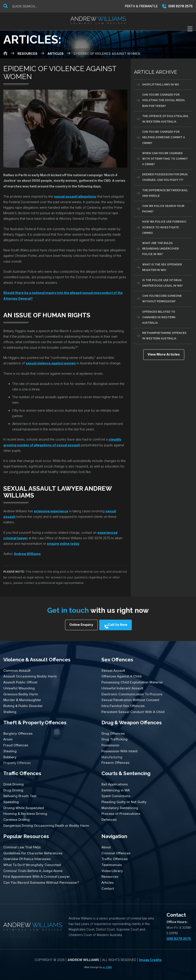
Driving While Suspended (23, 801)
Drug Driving (13, 785)
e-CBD (107, 957)
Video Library (112, 862)
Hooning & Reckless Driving (25, 807)
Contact (108, 878)
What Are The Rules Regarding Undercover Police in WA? (160, 249)
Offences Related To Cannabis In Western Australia (159, 317)
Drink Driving (13, 779)
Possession (110, 741)
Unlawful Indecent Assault (122, 686)
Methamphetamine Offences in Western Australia (164, 336)
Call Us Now (120, 625)
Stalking (10, 709)
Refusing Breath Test (20, 790)
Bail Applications (114, 779)
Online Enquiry (79, 625)
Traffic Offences (22, 768)
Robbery (10, 752)
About (106, 839)
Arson (8, 736)
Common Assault (16, 670)
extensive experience (51, 511)
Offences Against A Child (121, 675)
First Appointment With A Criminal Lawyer (35, 867)
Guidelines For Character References (32, 845)
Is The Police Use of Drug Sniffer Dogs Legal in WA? (162, 283)
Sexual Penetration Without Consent (130, 697)
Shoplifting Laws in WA (161, 85)
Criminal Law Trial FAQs (21, 839)
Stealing (10, 747)
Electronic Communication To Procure (130, 692)
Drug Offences (113, 730)
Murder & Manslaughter (22, 697)
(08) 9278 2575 (177, 6)
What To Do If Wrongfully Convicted (31, 856)
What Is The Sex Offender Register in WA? (162, 267)
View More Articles (163, 355)
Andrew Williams (27, 554)
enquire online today (63, 544)
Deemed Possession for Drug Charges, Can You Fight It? (165, 177)
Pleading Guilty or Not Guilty (123, 796)
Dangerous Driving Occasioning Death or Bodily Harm (45, 818)
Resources (110, 867)
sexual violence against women (51, 363)
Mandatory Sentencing (119, 801)
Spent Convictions (116, 790)
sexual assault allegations (75, 196)
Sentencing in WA (115, 785)
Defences (109, 813)
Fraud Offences (15, 741)
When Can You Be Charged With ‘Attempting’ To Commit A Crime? (165, 159)
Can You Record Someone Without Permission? (162, 299)
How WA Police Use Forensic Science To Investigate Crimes (164, 227)
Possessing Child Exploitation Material (131, 681)
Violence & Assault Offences (37, 659)
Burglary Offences (17, 730)
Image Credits (150, 949)
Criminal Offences (115, 845)
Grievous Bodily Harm (20, 692)
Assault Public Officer (20, 681)
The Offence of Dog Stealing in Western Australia (165, 119)
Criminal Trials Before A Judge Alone (32, 862)
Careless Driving (16, 813)
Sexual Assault (113, 670)
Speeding (11, 796)
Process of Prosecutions (120, 807)
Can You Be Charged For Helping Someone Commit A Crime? (164, 137)
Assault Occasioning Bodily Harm (29, 675)
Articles (107, 873)
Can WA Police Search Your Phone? (163, 209)
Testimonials (111, 856)
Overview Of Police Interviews (27, 850)
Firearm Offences (115, 758)
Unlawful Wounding (19, 686)
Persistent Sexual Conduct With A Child (132, 709)
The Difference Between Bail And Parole (165, 193)
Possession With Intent (119, 747)
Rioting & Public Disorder (22, 703)
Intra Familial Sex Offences (122, 703)
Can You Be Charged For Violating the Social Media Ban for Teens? (163, 100)
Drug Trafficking (114, 736)
